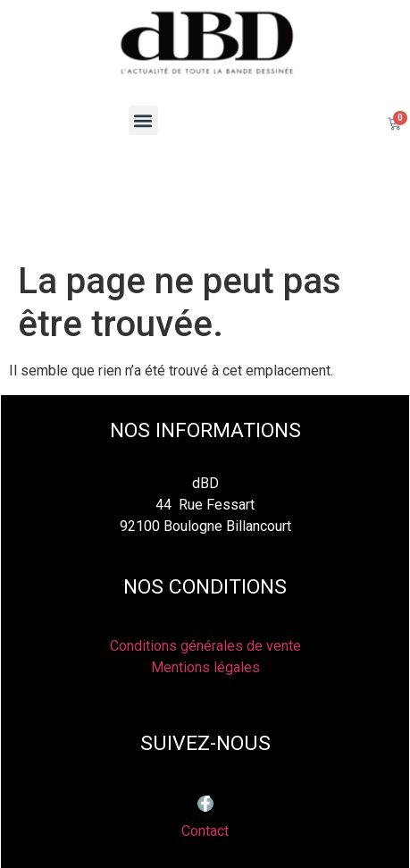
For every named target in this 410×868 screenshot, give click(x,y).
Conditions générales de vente (205, 646)
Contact (205, 831)
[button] (143, 120)
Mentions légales (205, 667)
